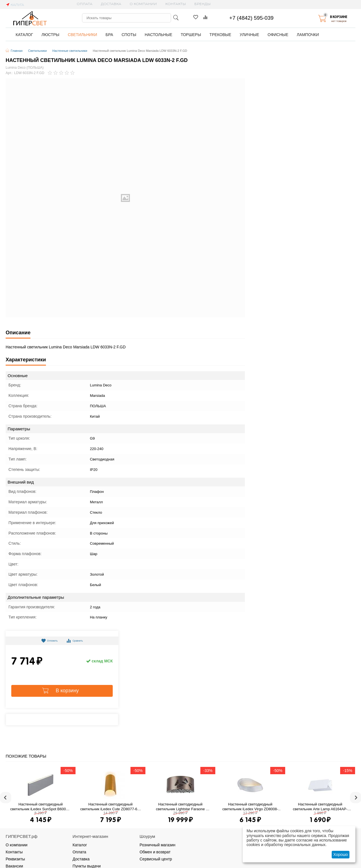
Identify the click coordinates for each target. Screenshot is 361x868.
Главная (17, 51)
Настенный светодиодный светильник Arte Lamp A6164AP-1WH (320, 807)
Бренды (203, 4)
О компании (143, 4)
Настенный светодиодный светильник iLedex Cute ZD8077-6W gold (111, 807)
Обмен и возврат (155, 852)
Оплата (85, 4)
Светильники (37, 51)
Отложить (46, 641)
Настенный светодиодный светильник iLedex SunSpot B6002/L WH (41, 807)
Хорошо (341, 854)
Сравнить (78, 641)
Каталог (80, 845)
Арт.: (9, 73)
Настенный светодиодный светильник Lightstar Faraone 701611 (181, 807)
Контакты (176, 4)
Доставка (111, 4)
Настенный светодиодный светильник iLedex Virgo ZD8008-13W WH (250, 807)
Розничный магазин (157, 845)
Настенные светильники (70, 51)
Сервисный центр (156, 859)
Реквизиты (15, 859)
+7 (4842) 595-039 (252, 18)
